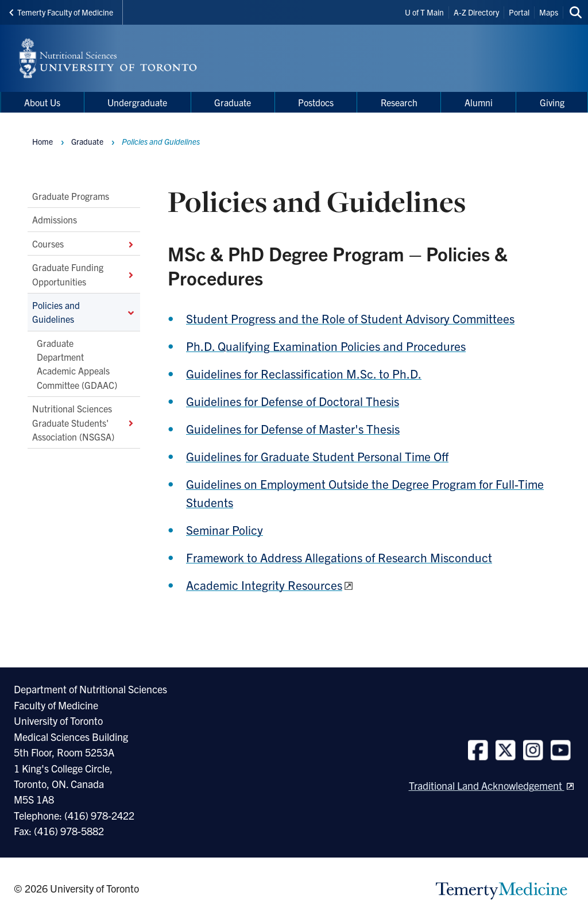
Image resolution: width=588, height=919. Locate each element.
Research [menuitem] (399, 102)
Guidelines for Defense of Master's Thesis (293, 428)
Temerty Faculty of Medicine (61, 12)
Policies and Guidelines (84, 312)
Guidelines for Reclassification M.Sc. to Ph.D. (304, 373)
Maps (549, 12)
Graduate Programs (71, 196)
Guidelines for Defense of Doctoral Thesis (293, 401)
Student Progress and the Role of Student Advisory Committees (350, 318)
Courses (84, 244)
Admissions (55, 220)
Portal (519, 12)
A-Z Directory (476, 12)
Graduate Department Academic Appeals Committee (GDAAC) (77, 364)
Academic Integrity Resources (264, 585)
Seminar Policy (225, 530)
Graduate (87, 141)
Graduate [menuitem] (233, 102)
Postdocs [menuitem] (316, 102)
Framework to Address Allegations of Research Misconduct (339, 557)
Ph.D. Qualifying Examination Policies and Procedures (326, 346)
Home (42, 141)
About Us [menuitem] (42, 102)
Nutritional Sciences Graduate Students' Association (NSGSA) (84, 423)
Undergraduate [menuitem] (137, 102)
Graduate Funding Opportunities (84, 275)
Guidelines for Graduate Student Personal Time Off (317, 456)
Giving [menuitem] (552, 102)
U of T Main (424, 12)
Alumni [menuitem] (479, 102)
